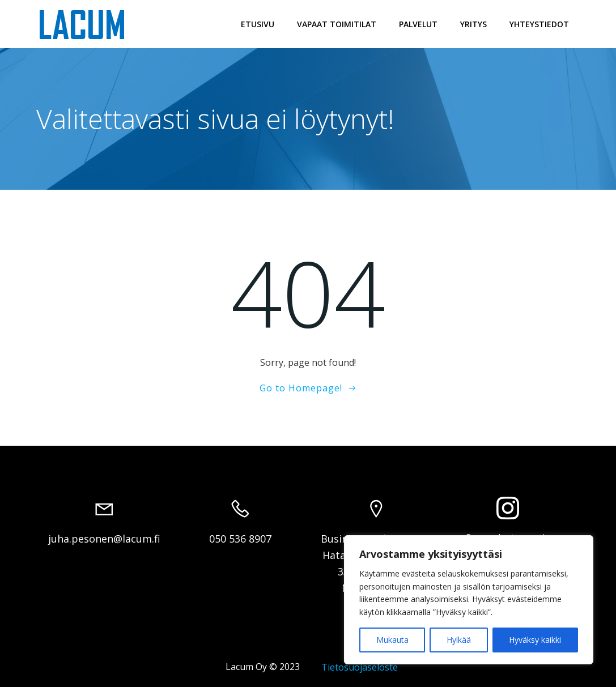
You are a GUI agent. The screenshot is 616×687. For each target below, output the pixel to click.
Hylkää (459, 640)
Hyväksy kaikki (535, 640)
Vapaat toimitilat (337, 24)
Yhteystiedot (539, 24)
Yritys (473, 24)
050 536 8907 (240, 539)
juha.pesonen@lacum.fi (104, 539)
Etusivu (258, 24)
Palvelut (418, 24)
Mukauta (392, 640)
